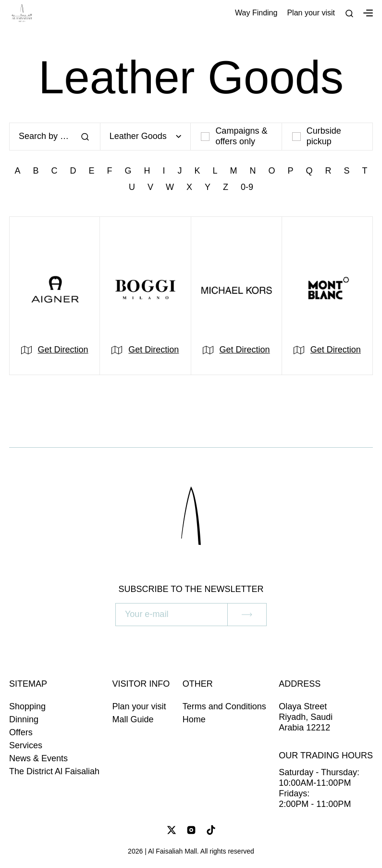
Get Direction (63, 350)
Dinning (24, 719)
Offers (21, 732)
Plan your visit (311, 13)
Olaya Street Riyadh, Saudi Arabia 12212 (306, 717)
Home (194, 719)
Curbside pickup (317, 136)
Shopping (27, 706)
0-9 (247, 187)
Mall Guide (133, 719)
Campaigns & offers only (234, 136)
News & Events (38, 758)
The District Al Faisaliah (54, 771)
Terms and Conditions (224, 706)
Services (26, 745)
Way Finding (256, 13)
